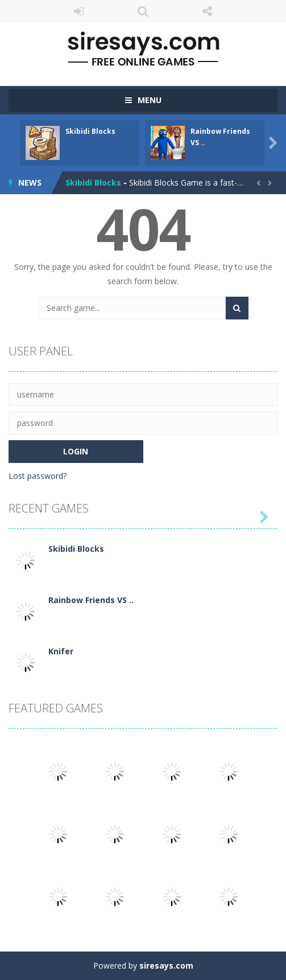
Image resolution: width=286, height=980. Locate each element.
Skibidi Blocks (90, 131)
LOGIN (79, 11)
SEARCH (143, 11)
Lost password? (38, 476)
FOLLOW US (207, 11)
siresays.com (166, 965)
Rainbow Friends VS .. (91, 600)
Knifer (61, 651)
